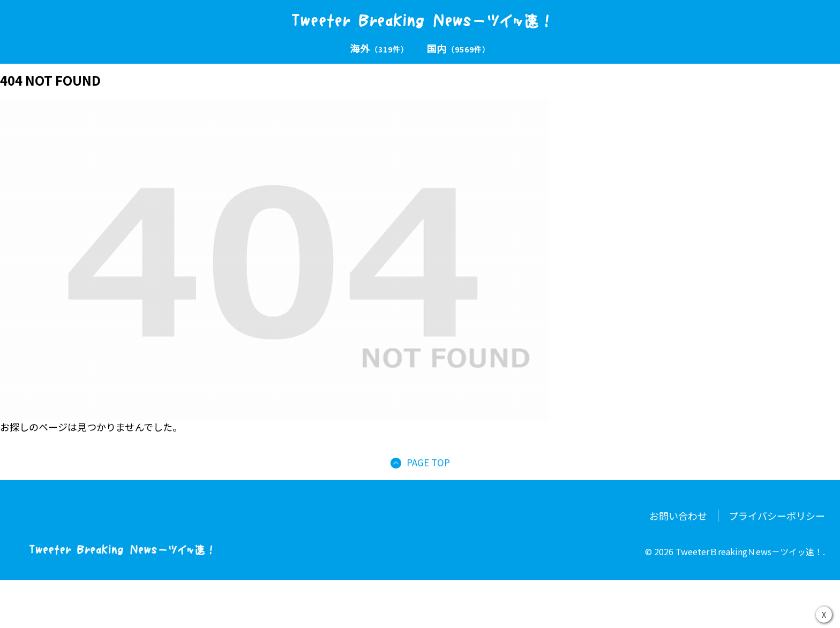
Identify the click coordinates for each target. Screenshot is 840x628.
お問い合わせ (678, 516)
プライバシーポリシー (777, 516)
